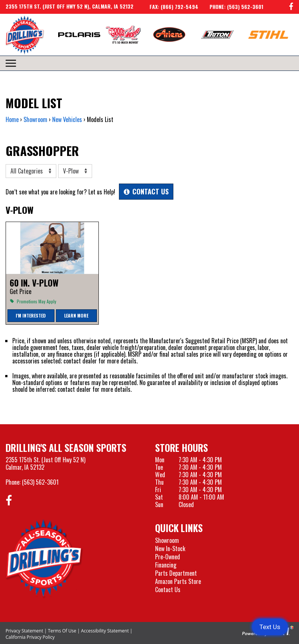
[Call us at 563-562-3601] (231, 7)
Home (12, 119)
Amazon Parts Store (178, 581)
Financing (166, 565)
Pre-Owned (168, 557)
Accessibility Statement (105, 631)
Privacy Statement (24, 631)
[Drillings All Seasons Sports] (44, 559)
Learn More (76, 315)
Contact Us (168, 590)
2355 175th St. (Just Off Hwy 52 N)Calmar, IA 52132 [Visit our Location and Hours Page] (45, 463)
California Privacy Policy (30, 637)
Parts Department (176, 573)
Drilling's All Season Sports (66, 448)
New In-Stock (170, 548)
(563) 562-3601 (40, 482)
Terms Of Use (62, 631)
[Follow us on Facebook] (291, 7)
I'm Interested (31, 315)
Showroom (167, 540)
